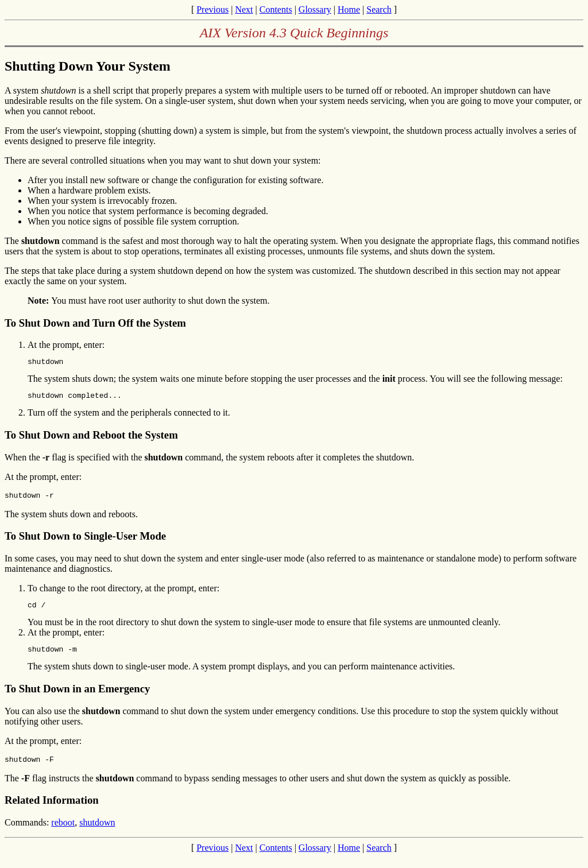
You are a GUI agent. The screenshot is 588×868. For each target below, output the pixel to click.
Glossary (315, 9)
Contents (276, 9)
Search (379, 9)
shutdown (97, 833)
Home (349, 9)
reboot (63, 833)
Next (244, 9)
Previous (212, 9)
